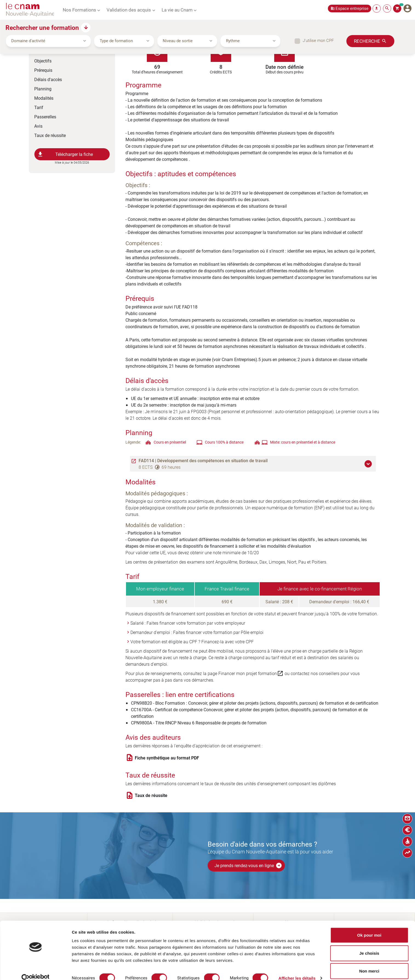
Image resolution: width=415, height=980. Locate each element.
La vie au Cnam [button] (177, 10)
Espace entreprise (352, 8)
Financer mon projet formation (251, 673)
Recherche (367, 41)
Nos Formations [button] (79, 10)
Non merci (369, 962)
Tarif (39, 107)
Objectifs (43, 61)
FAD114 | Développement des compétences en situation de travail (203, 461)
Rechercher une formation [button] (42, 27)
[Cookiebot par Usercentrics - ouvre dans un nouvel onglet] (35, 969)
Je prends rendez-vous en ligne (248, 865)
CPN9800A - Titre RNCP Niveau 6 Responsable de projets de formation (199, 723)
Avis (38, 126)
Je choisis (369, 944)
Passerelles (45, 117)
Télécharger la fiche (65, 154)
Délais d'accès (48, 79)
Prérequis (43, 70)
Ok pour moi (369, 926)
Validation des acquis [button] (129, 10)
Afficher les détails (297, 969)
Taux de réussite (50, 135)
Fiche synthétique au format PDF (167, 758)
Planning (43, 89)
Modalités (44, 98)
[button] (369, 464)
